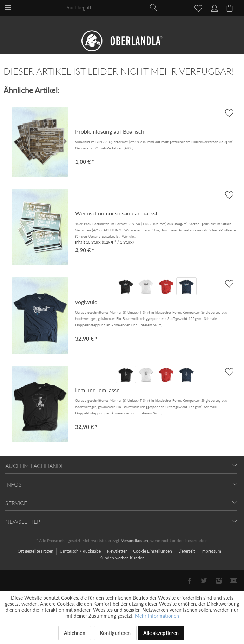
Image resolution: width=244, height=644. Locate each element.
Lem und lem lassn (97, 390)
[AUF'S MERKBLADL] (229, 284)
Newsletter (117, 551)
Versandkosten (135, 540)
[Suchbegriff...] (112, 7)
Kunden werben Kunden (122, 558)
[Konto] (213, 7)
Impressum (212, 551)
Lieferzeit (187, 551)
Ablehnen (75, 633)
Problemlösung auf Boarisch (110, 131)
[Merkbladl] (196, 7)
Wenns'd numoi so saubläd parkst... (118, 213)
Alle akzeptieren (161, 633)
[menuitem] (11, 7)
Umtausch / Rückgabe (81, 551)
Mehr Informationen (157, 616)
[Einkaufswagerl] (231, 7)
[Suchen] (154, 7)
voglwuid (86, 302)
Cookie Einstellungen (153, 551)
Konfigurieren (115, 633)
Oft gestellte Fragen (36, 551)
